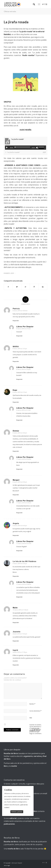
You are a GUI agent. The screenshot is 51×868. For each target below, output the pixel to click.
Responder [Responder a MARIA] (16, 361)
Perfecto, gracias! (17, 812)
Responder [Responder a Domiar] (16, 451)
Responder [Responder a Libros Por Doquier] (19, 336)
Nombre (32, 704)
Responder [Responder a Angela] (16, 535)
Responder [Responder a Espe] (16, 402)
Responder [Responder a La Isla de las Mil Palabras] (16, 576)
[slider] (22, 147)
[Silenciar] (37, 148)
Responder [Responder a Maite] (16, 622)
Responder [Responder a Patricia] (16, 321)
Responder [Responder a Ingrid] (16, 665)
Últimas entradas (10, 11)
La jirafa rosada (16, 22)
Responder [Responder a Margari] (16, 495)
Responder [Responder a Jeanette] (16, 641)
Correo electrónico (35, 711)
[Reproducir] (7, 148)
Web (31, 718)
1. (13, 152)
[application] (25, 148)
